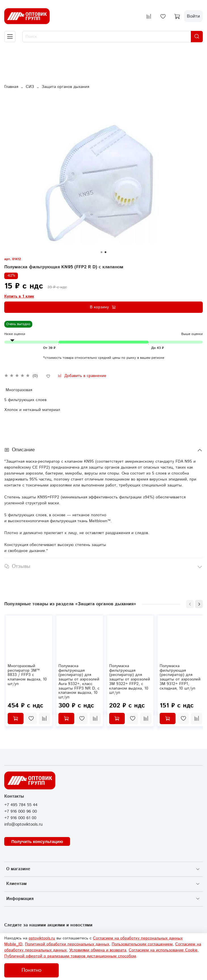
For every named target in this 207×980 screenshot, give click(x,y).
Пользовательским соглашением (142, 944)
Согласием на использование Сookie (163, 950)
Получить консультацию (37, 841)
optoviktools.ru (42, 938)
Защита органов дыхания (65, 87)
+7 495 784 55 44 (21, 805)
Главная (11, 87)
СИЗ (30, 87)
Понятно (31, 970)
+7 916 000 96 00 (21, 812)
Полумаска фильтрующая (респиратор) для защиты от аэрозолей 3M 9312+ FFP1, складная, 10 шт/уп (180, 677)
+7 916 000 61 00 (20, 818)
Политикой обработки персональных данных (67, 944)
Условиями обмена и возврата (98, 950)
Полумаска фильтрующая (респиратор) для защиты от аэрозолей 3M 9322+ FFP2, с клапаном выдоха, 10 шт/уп (130, 679)
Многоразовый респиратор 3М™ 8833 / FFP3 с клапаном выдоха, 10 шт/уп (27, 675)
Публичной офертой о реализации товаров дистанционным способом (70, 956)
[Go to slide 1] (102, 252)
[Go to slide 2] (105, 252)
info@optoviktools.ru (23, 825)
